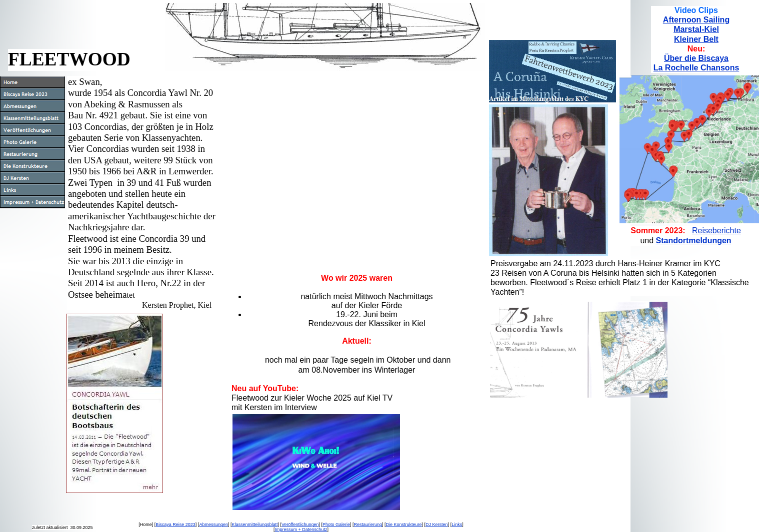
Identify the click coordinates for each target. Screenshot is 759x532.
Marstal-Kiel (696, 29)
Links (457, 525)
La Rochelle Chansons (696, 68)
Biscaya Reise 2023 (175, 525)
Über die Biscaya (696, 58)
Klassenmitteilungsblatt (254, 525)
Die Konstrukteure (404, 525)
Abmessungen (213, 525)
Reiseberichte (716, 231)
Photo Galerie (336, 525)
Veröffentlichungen (300, 525)
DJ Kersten (437, 525)
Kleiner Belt (696, 39)
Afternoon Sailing (696, 20)
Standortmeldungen (694, 241)
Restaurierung (368, 525)
